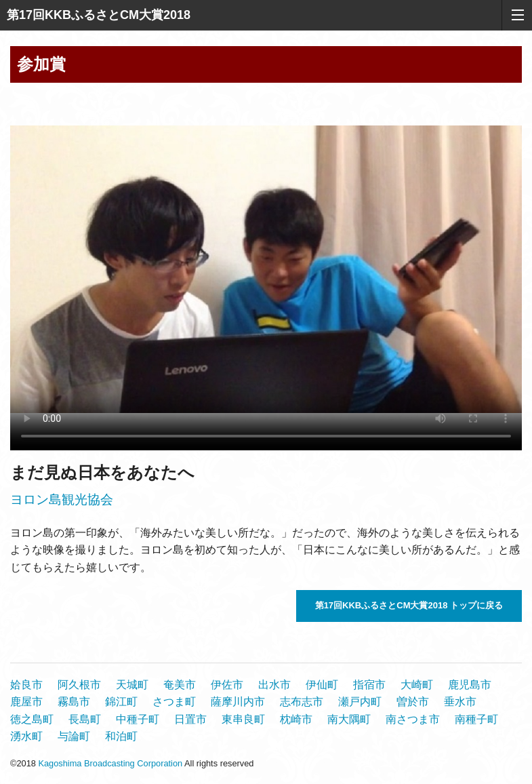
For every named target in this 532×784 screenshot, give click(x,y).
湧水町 (26, 736)
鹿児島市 (470, 685)
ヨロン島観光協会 (62, 499)
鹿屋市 (26, 702)
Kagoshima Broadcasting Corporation (110, 763)
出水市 (274, 685)
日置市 (190, 719)
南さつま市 (413, 719)
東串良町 (243, 719)
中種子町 (138, 719)
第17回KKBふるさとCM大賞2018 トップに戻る (409, 605)
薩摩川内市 (238, 702)
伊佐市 (227, 685)
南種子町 (476, 719)
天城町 (132, 685)
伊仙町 (322, 685)
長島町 (85, 719)
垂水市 (460, 702)
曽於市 (413, 702)
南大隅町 (349, 719)
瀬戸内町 (360, 702)
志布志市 (302, 702)
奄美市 (180, 685)
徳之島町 (32, 719)
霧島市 (74, 702)
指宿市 (369, 685)
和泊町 (121, 736)
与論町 (74, 736)
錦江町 (121, 702)
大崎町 (417, 685)
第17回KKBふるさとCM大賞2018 (99, 15)
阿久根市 (79, 685)
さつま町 (174, 702)
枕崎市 (296, 719)
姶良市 (26, 685)
